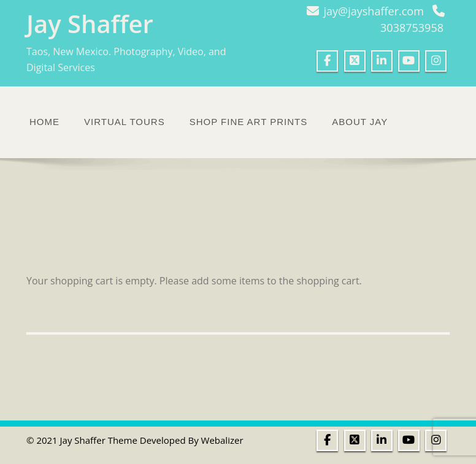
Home (44, 122)
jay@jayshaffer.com (374, 11)
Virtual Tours (125, 122)
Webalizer (222, 440)
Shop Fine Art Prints (249, 122)
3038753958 (412, 28)
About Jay (360, 122)
